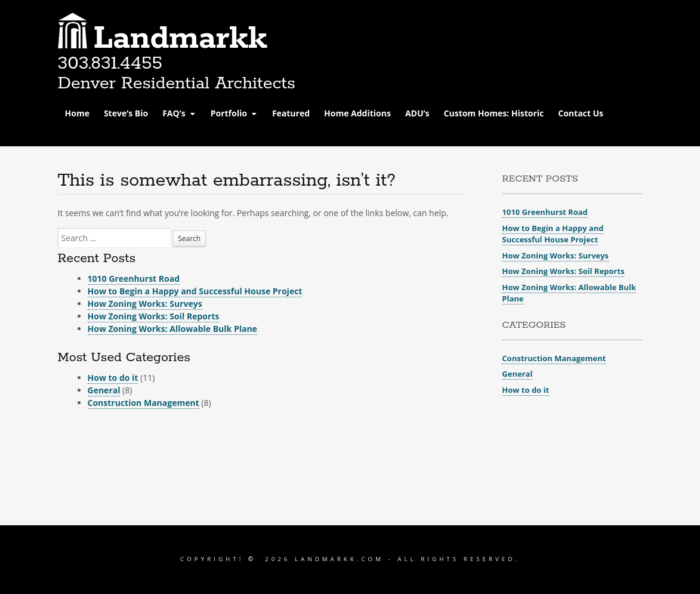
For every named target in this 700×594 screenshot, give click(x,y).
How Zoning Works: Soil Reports (154, 316)
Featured (291, 113)
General (104, 390)
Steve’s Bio (126, 113)
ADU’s (417, 113)
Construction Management (144, 403)
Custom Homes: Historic (494, 113)
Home (77, 113)
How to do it (113, 378)
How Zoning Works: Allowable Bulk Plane (172, 329)
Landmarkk (181, 39)
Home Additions (357, 113)
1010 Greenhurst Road (134, 278)
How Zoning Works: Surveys (145, 304)
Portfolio (229, 113)
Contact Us (581, 113)
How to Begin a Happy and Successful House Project (195, 291)
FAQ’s (174, 113)
